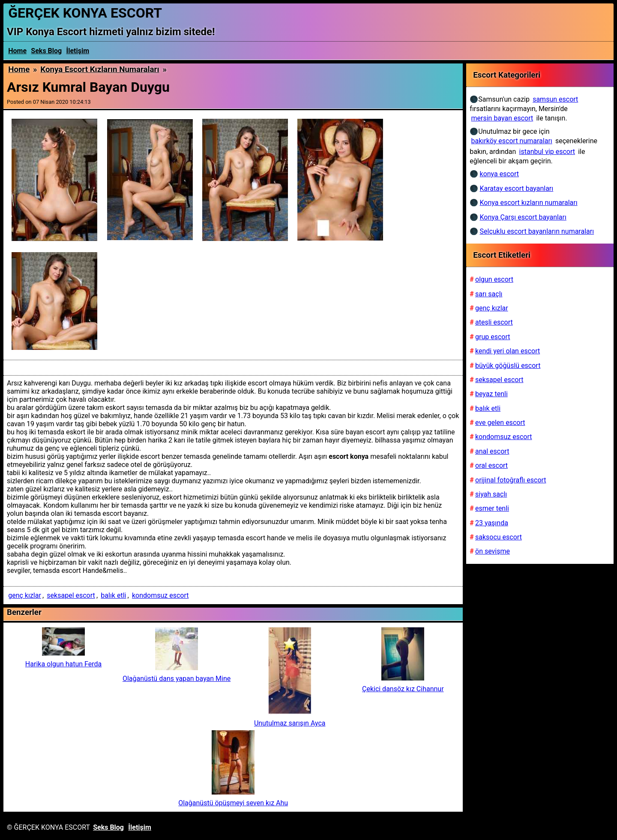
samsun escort (555, 99)
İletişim (78, 51)
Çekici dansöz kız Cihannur (403, 689)
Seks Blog (46, 51)
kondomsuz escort (160, 595)
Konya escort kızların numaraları (100, 69)
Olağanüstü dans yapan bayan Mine (177, 679)
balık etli (113, 595)
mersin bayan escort (502, 118)
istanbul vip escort (547, 152)
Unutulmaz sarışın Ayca (290, 723)
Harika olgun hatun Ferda (63, 664)
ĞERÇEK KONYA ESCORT (85, 13)
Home (17, 51)
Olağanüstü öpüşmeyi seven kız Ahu (233, 803)
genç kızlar (25, 595)
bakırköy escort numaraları (512, 141)
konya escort (499, 174)
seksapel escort (71, 595)
